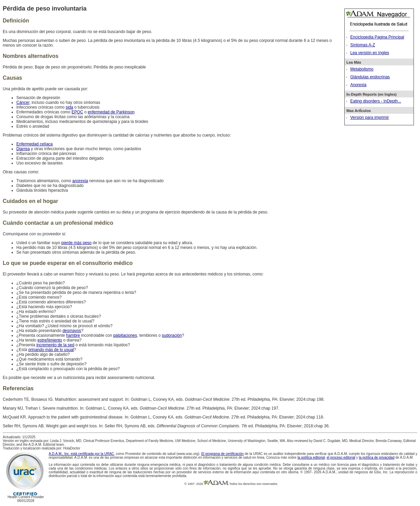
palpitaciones (125, 335)
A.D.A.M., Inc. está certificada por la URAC (81, 454)
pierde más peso (76, 243)
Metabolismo (362, 69)
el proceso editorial (341, 457)
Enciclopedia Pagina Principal (377, 37)
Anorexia (358, 85)
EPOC (77, 112)
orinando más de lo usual (51, 350)
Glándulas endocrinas (370, 77)
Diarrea (23, 149)
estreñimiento (50, 340)
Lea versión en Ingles (370, 53)
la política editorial (311, 457)
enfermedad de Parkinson (111, 112)
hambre (73, 335)
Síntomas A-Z (363, 45)
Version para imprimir (369, 117)
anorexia (80, 181)
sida (69, 107)
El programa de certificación (222, 454)
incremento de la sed (55, 345)
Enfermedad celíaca (35, 144)
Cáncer (23, 102)
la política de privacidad (377, 457)
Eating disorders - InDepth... (376, 101)
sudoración (172, 335)
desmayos (72, 331)
